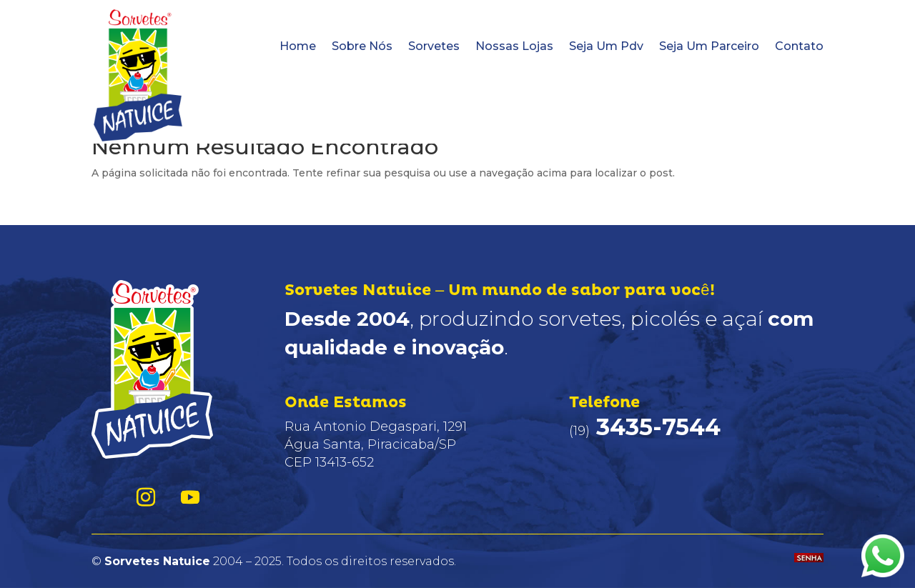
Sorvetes (434, 46)
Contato (799, 46)
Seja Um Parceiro (709, 46)
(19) (645, 431)
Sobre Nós (362, 46)
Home (298, 46)
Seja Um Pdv (606, 46)
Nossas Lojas (514, 46)
